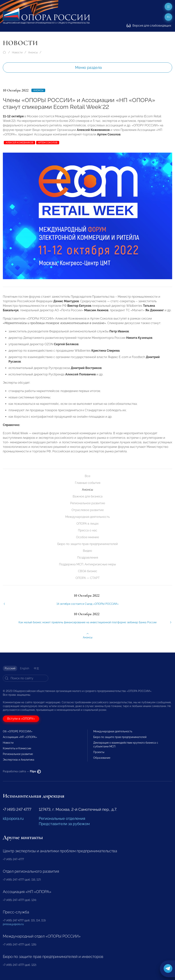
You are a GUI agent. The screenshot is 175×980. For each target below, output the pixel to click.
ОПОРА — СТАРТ (88, 578)
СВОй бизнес (88, 571)
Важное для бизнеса (88, 496)
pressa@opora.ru (13, 924)
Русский (10, 668)
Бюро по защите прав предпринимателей (88, 544)
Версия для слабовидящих (149, 26)
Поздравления (88, 558)
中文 (37, 668)
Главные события (88, 483)
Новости (17, 52)
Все (87, 476)
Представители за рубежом (64, 824)
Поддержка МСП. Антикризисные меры (87, 564)
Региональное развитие (88, 503)
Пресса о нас (88, 530)
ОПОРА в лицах (87, 524)
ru (168, 17)
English (25, 668)
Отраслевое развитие (88, 510)
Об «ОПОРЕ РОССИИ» (18, 731)
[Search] (26, 678)
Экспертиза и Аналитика (19, 760)
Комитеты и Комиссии (17, 748)
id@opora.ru (13, 819)
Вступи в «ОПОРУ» (21, 719)
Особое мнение (87, 537)
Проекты (99, 752)
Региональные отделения (62, 819)
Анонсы (33, 52)
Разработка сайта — (22, 771)
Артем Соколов (48, 143)
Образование (102, 758)
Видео (87, 551)
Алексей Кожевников (19, 143)
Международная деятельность (87, 517)
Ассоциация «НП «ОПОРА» (20, 737)
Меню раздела (88, 68)
